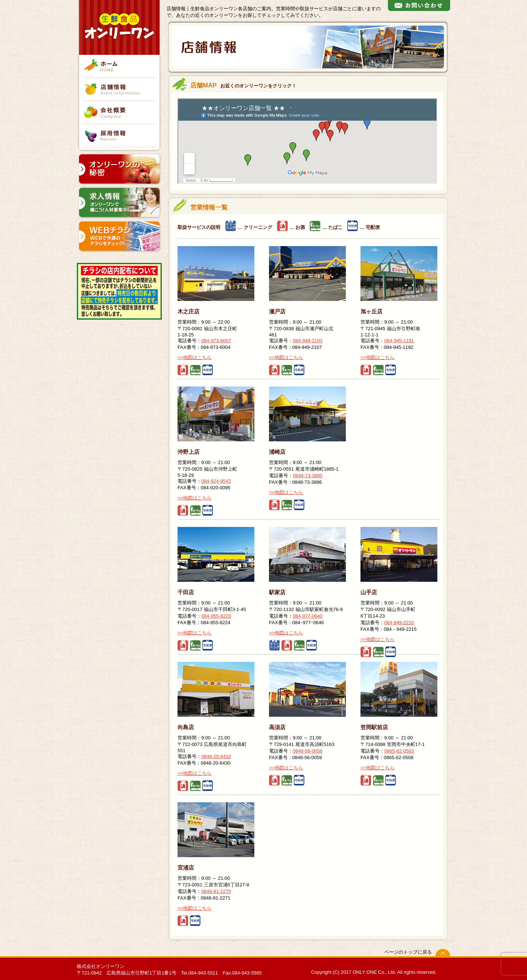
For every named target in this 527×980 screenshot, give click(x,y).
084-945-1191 (399, 341)
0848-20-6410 (216, 756)
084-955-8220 (216, 616)
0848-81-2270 (216, 891)
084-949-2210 (399, 623)
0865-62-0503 (399, 751)
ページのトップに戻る (408, 952)
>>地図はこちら (195, 357)
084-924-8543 (216, 481)
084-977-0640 (308, 616)
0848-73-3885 (308, 476)
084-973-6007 (216, 341)
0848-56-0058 (308, 751)
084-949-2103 (308, 341)
